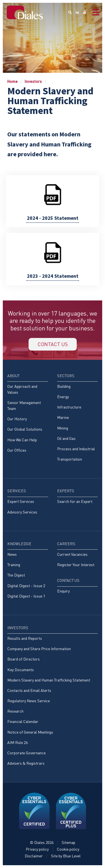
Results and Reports (25, 638)
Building (64, 386)
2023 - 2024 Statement (53, 276)
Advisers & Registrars (26, 763)
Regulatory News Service (29, 701)
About (13, 376)
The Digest (16, 575)
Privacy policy (37, 849)
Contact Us (68, 580)
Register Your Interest (76, 565)
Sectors (66, 376)
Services (17, 491)
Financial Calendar (23, 721)
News (12, 554)
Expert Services (21, 501)
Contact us (53, 344)
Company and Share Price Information (39, 649)
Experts (66, 491)
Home (12, 81)
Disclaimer (34, 856)
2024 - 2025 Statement (53, 218)
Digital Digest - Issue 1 (26, 596)
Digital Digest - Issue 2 (26, 586)
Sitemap (68, 842)
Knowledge (19, 544)
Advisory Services (22, 512)
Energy (63, 397)
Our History (17, 419)
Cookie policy (68, 849)
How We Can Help (22, 440)
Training (14, 565)
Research (15, 711)
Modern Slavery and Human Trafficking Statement (49, 680)
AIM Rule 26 (17, 742)
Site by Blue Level (66, 856)
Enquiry (63, 591)
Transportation (70, 459)
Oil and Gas (66, 438)
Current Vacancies (72, 554)
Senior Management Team (24, 405)
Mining (63, 428)
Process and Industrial (76, 449)
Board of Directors (24, 659)
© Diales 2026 (42, 842)
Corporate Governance (26, 753)
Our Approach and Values (22, 389)
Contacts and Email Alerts (29, 690)
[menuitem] (28, 415)
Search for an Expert (75, 501)
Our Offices (17, 450)
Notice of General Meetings (30, 732)
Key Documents (21, 670)
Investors (33, 81)
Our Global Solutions (25, 429)
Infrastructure (69, 407)
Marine (63, 417)
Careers (66, 544)
